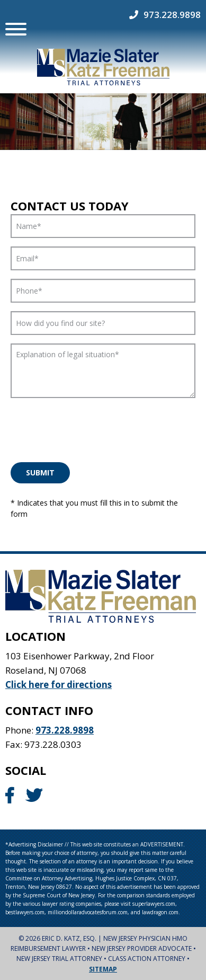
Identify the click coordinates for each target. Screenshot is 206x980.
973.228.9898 (172, 15)
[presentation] (91, 427)
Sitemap (103, 969)
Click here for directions (59, 685)
